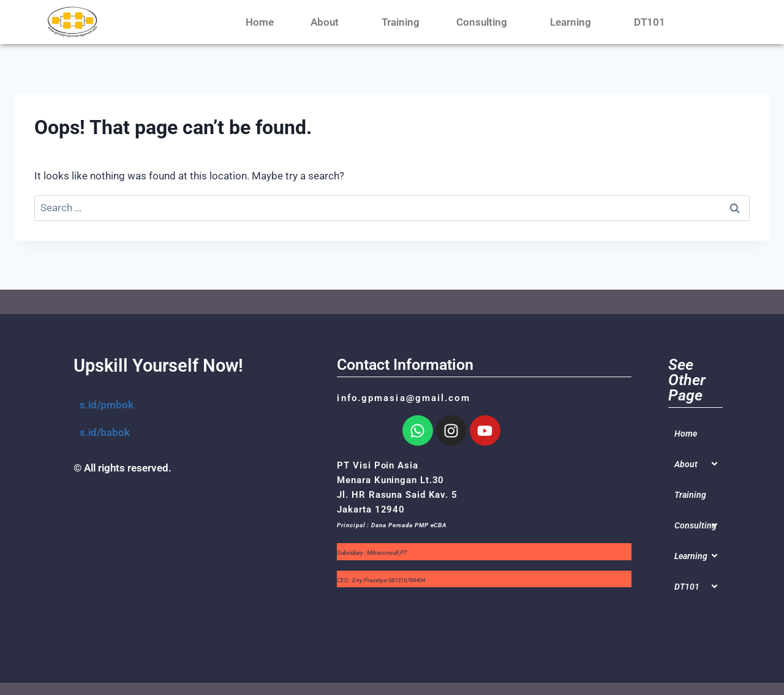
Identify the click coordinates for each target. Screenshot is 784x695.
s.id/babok (105, 432)
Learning (574, 22)
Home (260, 22)
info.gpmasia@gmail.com (403, 398)
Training (401, 22)
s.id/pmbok (107, 405)
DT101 (653, 22)
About (328, 22)
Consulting (485, 22)
